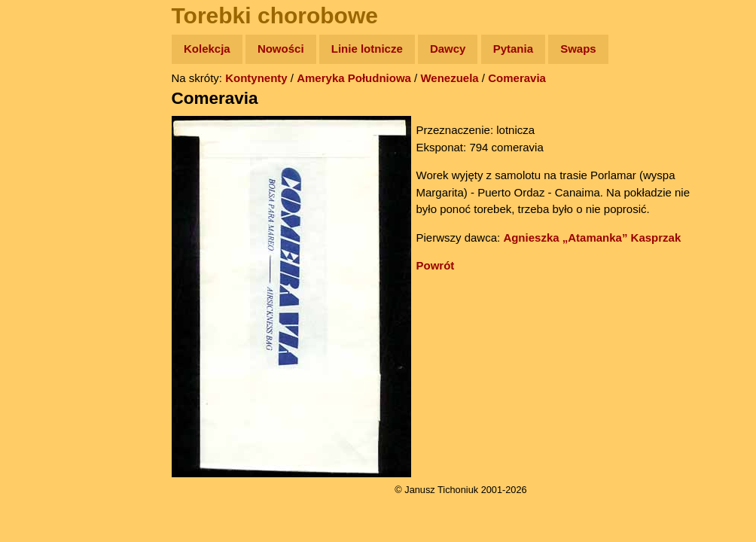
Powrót (436, 265)
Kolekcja (207, 49)
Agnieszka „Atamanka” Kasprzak (592, 238)
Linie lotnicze (367, 49)
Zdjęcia (45, 137)
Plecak (43, 253)
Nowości (281, 49)
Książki (45, 195)
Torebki (45, 311)
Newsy (43, 165)
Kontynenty (256, 78)
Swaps (578, 49)
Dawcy (448, 49)
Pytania (513, 49)
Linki (38, 281)
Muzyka (46, 223)
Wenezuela (449, 78)
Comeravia (517, 78)
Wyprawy (50, 107)
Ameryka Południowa (354, 78)
